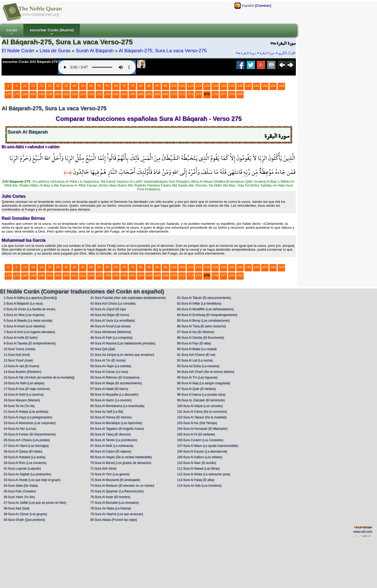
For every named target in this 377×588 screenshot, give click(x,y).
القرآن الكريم (287, 53)
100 (174, 86)
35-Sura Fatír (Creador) (20, 491)
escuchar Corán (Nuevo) (52, 32)
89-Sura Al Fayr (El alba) (194, 343)
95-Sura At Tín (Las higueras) (197, 377)
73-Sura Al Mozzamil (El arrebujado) (115, 480)
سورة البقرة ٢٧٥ (246, 53)
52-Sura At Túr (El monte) (108, 360)
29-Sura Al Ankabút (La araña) (24, 457)
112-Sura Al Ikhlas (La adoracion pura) (204, 474)
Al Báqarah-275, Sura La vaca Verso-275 (163, 51)
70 (124, 86)
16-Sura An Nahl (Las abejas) (24, 383)
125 (215, 86)
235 (116, 94)
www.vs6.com (363, 532)
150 (257, 86)
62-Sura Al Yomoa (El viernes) (111, 417)
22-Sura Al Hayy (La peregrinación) (28, 417)
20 (42, 86)
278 (232, 94)
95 (166, 86)
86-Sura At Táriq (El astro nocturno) (202, 326)
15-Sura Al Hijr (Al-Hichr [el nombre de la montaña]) (39, 377)
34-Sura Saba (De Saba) (21, 486)
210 (74, 94)
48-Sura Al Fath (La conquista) (111, 338)
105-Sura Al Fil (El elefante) (196, 434)
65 (116, 86)
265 (165, 94)
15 (33, 86)
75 (133, 86)
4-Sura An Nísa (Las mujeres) (24, 315)
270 (174, 94)
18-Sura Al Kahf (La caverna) (24, 395)
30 (58, 86)
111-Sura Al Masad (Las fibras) (198, 468)
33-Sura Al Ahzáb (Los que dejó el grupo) (32, 480)
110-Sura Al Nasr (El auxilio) (197, 463)
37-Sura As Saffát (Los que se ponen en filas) (35, 503)
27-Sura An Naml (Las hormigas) (26, 446)
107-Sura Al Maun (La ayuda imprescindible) (208, 446)
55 (99, 86)
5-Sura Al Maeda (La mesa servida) (28, 321)
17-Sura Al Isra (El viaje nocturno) (27, 389)
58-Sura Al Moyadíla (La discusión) (114, 395)
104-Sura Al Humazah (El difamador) (202, 429)
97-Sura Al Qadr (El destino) (197, 389)
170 (8, 94)
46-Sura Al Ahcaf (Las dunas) (110, 326)
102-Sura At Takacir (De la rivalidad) (202, 417)
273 (190, 94)
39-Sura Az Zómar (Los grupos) (25, 514)
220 (91, 94)
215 (83, 94)
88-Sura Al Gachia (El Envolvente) (201, 338)
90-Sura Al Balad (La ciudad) (197, 349)
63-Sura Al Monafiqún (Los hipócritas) (116, 423)
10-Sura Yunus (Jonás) (20, 349)
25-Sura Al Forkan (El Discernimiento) (30, 434)
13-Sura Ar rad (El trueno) (21, 366)
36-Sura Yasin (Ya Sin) (19, 497)
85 (149, 86)
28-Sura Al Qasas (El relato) (23, 451)
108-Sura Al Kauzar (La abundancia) (202, 451)
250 (141, 94)
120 (207, 86)
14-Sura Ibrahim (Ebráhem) (22, 372)
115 (199, 86)
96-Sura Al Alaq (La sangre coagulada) (204, 383)
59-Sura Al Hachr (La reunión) (111, 400)
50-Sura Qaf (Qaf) (103, 349)
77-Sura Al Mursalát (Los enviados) (114, 503)
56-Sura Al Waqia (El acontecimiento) (116, 383)
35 (66, 86)
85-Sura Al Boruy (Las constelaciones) (203, 321)
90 (157, 86)
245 (132, 94)
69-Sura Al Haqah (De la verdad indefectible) (121, 457)
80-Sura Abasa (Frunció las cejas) (114, 520)
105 (182, 86)
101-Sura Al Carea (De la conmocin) (202, 412)
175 (17, 94)
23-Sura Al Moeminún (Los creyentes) (30, 423)
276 (215, 94)
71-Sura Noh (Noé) (103, 468)
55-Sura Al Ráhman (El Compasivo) (115, 377)
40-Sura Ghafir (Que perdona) (24, 520)
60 (108, 86)
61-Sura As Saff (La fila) (107, 412)
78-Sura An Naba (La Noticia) (111, 508)
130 (223, 86)
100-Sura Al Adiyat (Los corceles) (200, 406)
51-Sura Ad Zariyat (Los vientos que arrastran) (122, 355)
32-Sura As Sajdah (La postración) (27, 474)
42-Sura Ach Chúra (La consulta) (113, 303)
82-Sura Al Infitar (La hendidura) (199, 303)
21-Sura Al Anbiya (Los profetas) (26, 412)
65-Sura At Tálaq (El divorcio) (111, 434)
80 (141, 86)
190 (41, 94)
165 (281, 86)
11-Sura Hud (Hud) (17, 355)
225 (99, 94)
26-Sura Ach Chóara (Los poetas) (27, 440)
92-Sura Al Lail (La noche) (195, 360)
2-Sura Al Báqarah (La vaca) (23, 303)
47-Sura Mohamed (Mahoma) (111, 332)
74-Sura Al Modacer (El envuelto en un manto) (122, 486)
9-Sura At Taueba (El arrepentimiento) (30, 343)
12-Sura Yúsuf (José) (18, 360)
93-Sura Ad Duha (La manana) (198, 366)
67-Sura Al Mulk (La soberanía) (112, 446)
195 (50, 94)
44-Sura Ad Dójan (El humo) (110, 315)
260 (157, 94)
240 (124, 94)
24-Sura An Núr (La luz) (20, 429)
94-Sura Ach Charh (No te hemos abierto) (206, 372)
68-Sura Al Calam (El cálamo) (111, 451)
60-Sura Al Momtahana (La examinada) (117, 406)
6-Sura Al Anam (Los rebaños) (24, 326)
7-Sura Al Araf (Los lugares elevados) (29, 332)
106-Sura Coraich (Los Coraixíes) (200, 440)
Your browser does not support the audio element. (97, 67)
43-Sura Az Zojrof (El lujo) (108, 309)
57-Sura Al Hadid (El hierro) (109, 389)
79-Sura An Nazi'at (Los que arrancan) (117, 514)
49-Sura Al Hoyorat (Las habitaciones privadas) (123, 343)
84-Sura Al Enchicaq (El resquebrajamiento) (207, 315)
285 (240, 94)
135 (232, 86)
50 (91, 86)
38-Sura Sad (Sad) (17, 508)
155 (265, 86)
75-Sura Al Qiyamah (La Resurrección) (117, 491)
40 (75, 86)
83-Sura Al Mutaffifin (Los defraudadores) (205, 309)
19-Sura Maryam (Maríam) (22, 400)
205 (66, 94)
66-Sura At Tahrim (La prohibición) (114, 440)
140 (240, 86)
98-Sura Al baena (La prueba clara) (201, 395)
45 (83, 86)
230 (108, 94)
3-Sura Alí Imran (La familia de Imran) (29, 309)
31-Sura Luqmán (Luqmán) (22, 468)
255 (149, 94)
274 (199, 94)
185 (33, 94)
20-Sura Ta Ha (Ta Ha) (19, 406)
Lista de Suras (55, 51)
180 (25, 94)
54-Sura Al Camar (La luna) (109, 372)
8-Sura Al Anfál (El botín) (21, 338)
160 (273, 86)
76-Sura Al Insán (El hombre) (110, 497)
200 (58, 94)
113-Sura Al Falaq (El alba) (196, 480)
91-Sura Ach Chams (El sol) (196, 355)
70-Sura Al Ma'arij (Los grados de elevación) (121, 463)
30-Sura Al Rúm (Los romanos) (25, 463)
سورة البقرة (267, 53)
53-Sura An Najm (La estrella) (111, 366)
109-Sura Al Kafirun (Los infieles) (200, 457)
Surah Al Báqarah (95, 51)
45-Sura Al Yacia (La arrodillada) (112, 321)
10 (25, 86)
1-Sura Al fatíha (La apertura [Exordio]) (30, 298)
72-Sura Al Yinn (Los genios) (110, 474)
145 (248, 86)
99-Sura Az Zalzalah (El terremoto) (201, 400)
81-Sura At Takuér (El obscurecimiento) (204, 298)
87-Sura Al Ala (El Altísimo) (196, 332)
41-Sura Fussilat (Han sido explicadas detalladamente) (128, 298)
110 (190, 86)
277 (223, 94)
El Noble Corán (18, 51)
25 (50, 86)
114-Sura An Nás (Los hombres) (199, 486)
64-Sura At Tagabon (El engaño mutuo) (117, 429)
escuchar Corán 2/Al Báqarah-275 (30, 62)
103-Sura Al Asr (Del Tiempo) (197, 423)
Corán (12, 32)
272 (182, 94)
